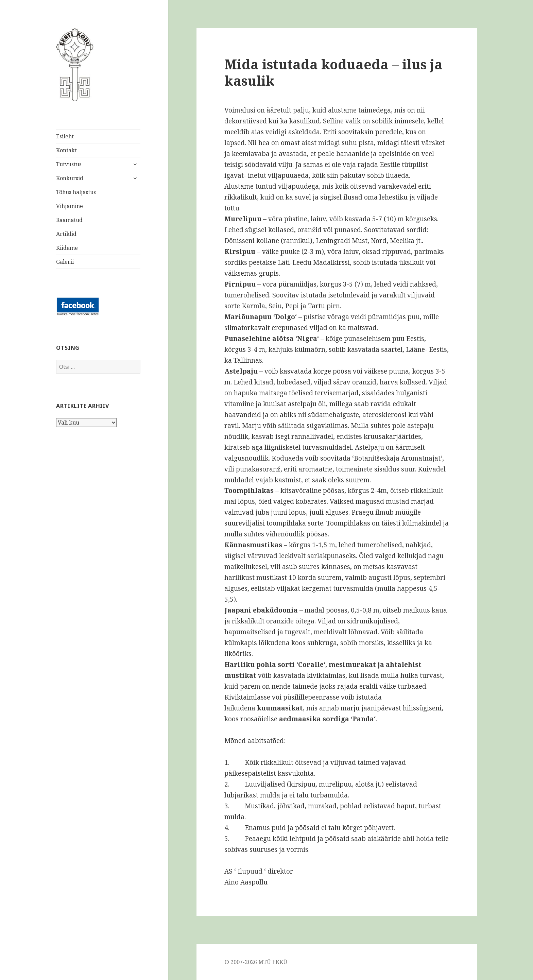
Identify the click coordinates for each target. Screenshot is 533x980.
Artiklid (66, 234)
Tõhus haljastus (76, 192)
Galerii (65, 262)
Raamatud (69, 220)
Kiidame (67, 248)
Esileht (65, 136)
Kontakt (66, 150)
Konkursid (70, 178)
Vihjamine (70, 206)
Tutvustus (69, 164)
